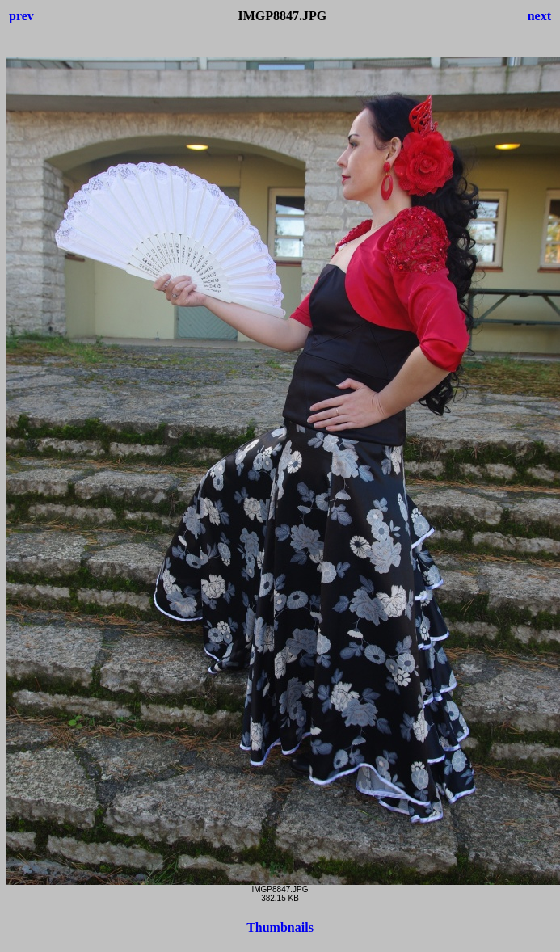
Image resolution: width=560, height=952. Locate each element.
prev (21, 16)
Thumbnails (280, 927)
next (539, 16)
